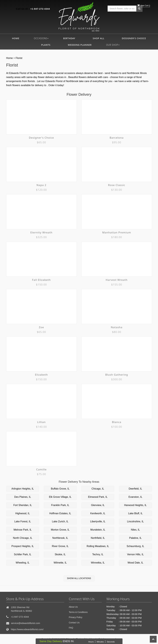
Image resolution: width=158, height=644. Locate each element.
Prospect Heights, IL (23, 546)
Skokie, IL (60, 554)
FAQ (71, 628)
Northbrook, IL (60, 538)
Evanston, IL (135, 497)
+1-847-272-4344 (40, 9)
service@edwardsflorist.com (26, 623)
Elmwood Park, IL (98, 497)
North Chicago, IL (23, 538)
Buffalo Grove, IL (60, 489)
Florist (19, 58)
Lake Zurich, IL (60, 521)
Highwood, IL (23, 513)
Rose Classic (117, 185)
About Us (73, 607)
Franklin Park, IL (60, 505)
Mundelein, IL (98, 530)
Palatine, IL (135, 538)
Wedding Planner (80, 45)
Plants (46, 45)
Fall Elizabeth (41, 280)
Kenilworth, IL (98, 513)
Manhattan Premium (117, 232)
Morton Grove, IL (60, 530)
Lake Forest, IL (23, 521)
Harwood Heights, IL (135, 505)
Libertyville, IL (98, 521)
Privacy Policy (76, 617)
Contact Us (74, 623)
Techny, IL (98, 554)
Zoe (41, 327)
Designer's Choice (134, 38)
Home (16, 38)
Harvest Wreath (117, 280)
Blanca (117, 422)
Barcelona (117, 138)
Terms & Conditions (78, 612)
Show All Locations (79, 578)
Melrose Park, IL (23, 530)
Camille (41, 469)
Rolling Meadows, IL (98, 546)
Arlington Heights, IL (23, 489)
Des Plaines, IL (23, 497)
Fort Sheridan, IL (23, 505)
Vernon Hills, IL (135, 554)
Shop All (99, 38)
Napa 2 (41, 185)
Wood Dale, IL (135, 563)
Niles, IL (135, 530)
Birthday (69, 38)
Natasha (117, 327)
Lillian (41, 422)
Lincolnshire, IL (135, 521)
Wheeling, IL (23, 563)
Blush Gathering (117, 375)
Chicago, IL (98, 489)
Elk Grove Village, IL (60, 497)
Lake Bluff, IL (135, 513)
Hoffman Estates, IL (60, 513)
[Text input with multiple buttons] (122, 9)
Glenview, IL (98, 505)
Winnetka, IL (98, 563)
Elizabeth (41, 375)
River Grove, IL (60, 546)
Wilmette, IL (60, 563)
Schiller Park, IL (23, 554)
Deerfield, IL (135, 489)
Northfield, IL (98, 538)
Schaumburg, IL (135, 546)
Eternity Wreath (41, 232)
